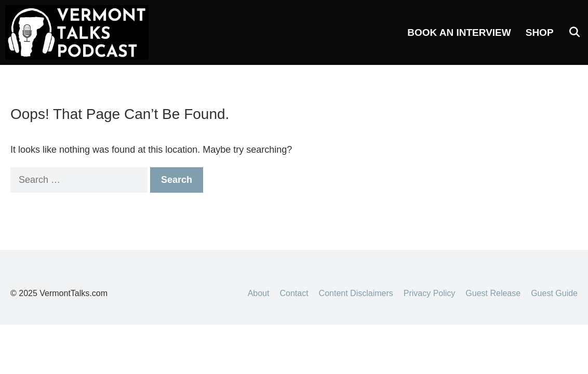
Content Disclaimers (356, 293)
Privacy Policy (430, 293)
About (259, 293)
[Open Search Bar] (574, 32)
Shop (540, 32)
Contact (294, 293)
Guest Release (493, 293)
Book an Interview (459, 32)
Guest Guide (554, 293)
